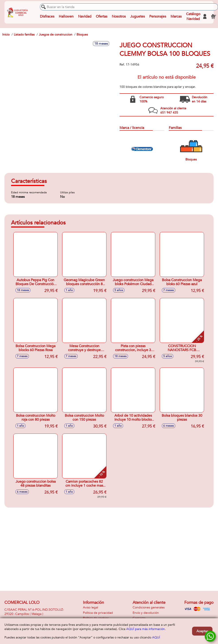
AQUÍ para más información (145, 629)
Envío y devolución (146, 613)
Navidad (85, 16)
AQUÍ (156, 637)
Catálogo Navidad (193, 16)
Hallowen (66, 16)
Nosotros (119, 16)
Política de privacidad (98, 613)
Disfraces (47, 16)
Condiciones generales (149, 607)
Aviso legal (90, 607)
